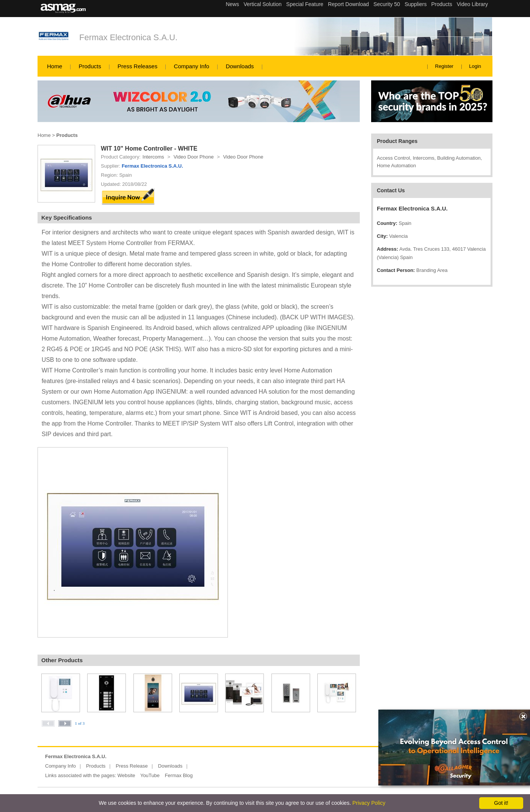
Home (55, 66)
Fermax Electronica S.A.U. (128, 37)
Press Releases (137, 66)
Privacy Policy (369, 803)
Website (126, 775)
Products (90, 66)
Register (444, 66)
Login (475, 66)
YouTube (150, 775)
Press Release (132, 766)
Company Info (192, 66)
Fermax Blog (179, 775)
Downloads (240, 66)
